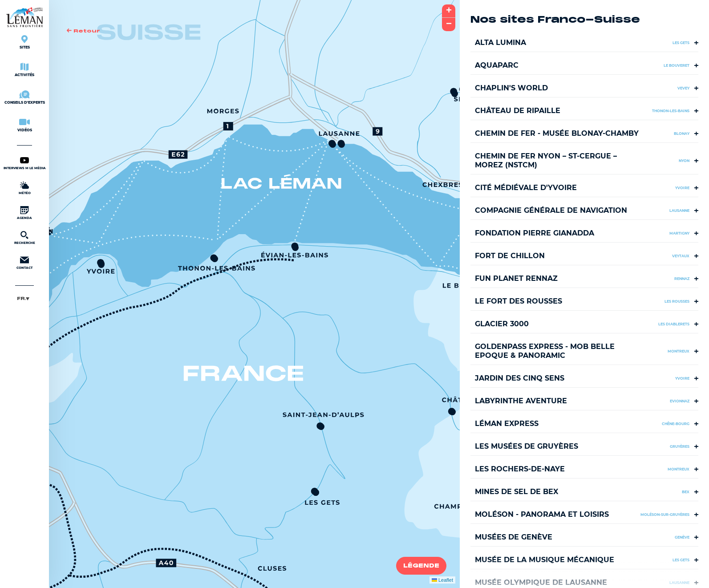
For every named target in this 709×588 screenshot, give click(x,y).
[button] (215, 259)
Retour (83, 31)
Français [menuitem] (21, 298)
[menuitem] (24, 298)
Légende (421, 566)
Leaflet (442, 580)
